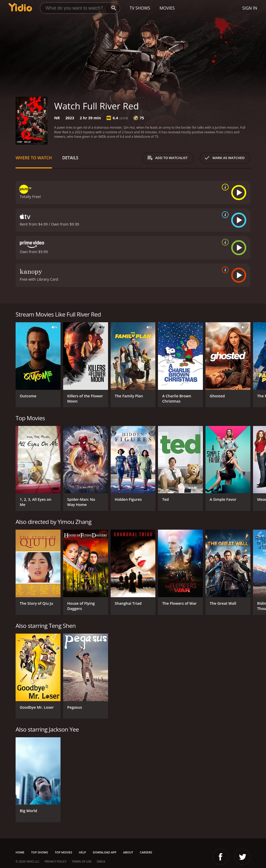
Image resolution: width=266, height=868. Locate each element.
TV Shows (140, 8)
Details (70, 158)
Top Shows (40, 852)
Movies (167, 8)
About (128, 852)
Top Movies (64, 852)
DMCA (101, 861)
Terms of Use (82, 861)
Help (83, 852)
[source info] (224, 187)
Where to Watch (34, 158)
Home (20, 852)
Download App (105, 852)
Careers (146, 852)
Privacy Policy (56, 861)
